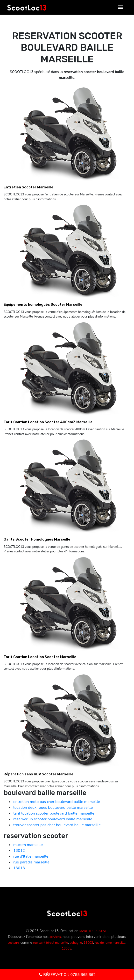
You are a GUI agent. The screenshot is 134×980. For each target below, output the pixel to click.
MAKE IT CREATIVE (93, 931)
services (55, 937)
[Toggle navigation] (121, 7)
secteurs (14, 943)
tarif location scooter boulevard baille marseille (54, 813)
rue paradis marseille (31, 862)
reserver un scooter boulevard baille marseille (53, 819)
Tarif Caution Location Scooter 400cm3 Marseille (48, 422)
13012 (19, 851)
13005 (67, 949)
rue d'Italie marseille (31, 856)
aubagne (76, 943)
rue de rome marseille (110, 943)
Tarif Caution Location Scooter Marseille (40, 657)
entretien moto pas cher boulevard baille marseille (57, 802)
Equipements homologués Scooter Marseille (43, 304)
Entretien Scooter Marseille (28, 187)
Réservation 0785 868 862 (67, 975)
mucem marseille (28, 845)
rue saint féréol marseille (50, 943)
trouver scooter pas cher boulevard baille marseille (57, 825)
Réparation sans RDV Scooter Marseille (39, 774)
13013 (19, 868)
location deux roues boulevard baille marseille (53, 808)
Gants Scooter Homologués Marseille (37, 539)
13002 (88, 943)
